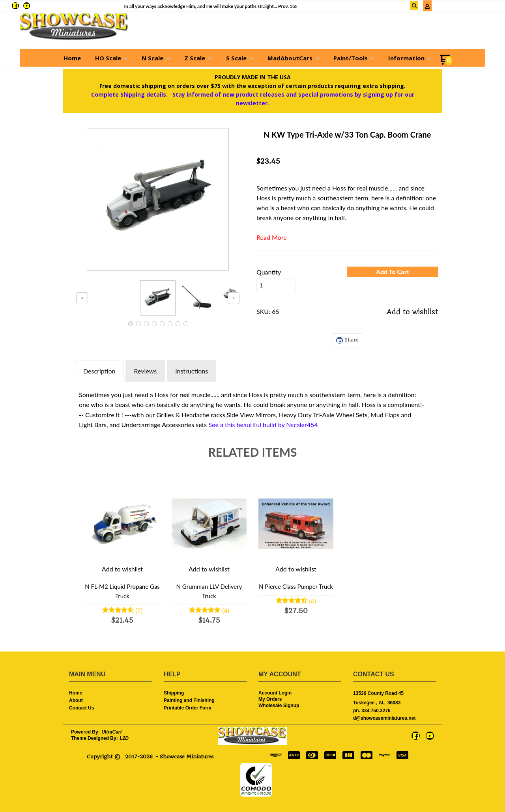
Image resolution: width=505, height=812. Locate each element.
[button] (393, 272)
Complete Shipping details (129, 94)
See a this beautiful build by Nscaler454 (263, 425)
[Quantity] (276, 285)
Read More (272, 237)
